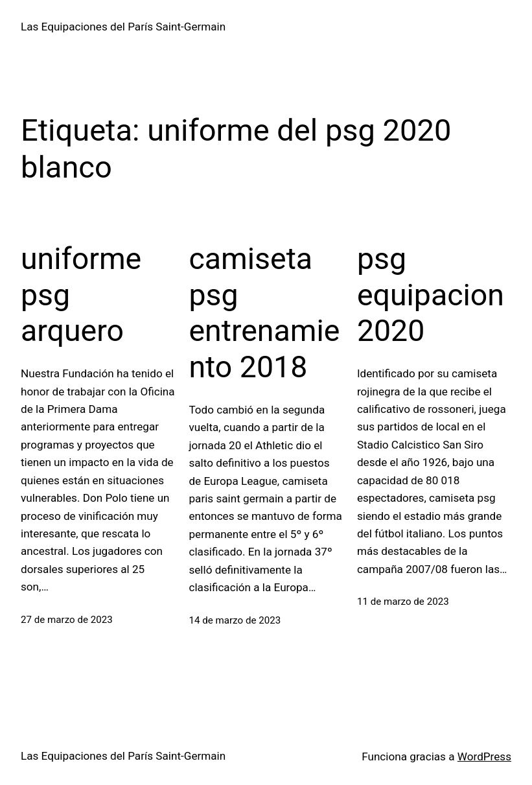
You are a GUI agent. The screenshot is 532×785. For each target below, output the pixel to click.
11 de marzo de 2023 (403, 602)
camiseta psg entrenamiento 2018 (264, 313)
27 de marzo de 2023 (67, 620)
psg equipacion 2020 (431, 295)
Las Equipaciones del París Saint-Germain (123, 27)
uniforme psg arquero (81, 295)
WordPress (484, 756)
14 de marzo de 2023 (235, 620)
